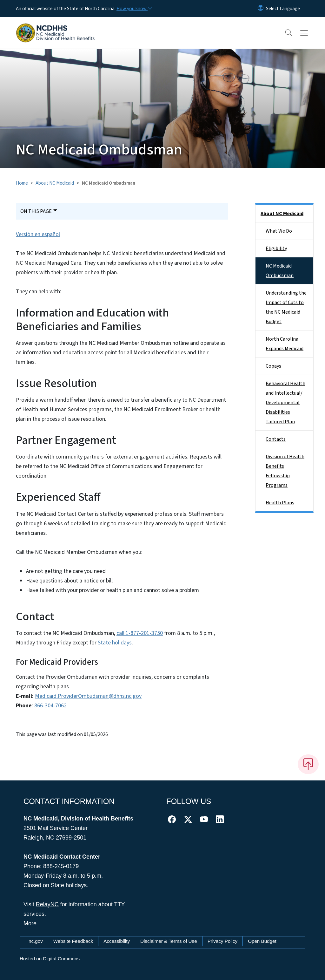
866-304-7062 (50, 706)
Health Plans (280, 503)
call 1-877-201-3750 (140, 633)
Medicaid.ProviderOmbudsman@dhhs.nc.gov (88, 696)
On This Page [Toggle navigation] (36, 211)
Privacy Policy (223, 941)
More (30, 923)
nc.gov (36, 941)
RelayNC (47, 904)
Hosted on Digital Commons (50, 959)
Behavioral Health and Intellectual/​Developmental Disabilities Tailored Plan (285, 403)
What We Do (279, 231)
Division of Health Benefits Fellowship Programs (285, 471)
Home (22, 183)
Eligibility (276, 248)
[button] (284, 33)
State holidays (115, 643)
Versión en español (38, 234)
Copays (273, 366)
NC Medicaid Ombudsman (280, 271)
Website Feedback (73, 941)
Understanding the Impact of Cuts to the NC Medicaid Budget (286, 307)
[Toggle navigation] (310, 33)
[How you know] (134, 9)
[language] (283, 9)
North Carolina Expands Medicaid (285, 344)
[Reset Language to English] (261, 9)
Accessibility (117, 941)
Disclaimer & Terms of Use (169, 941)
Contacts (276, 439)
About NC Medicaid (55, 183)
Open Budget (262, 941)
